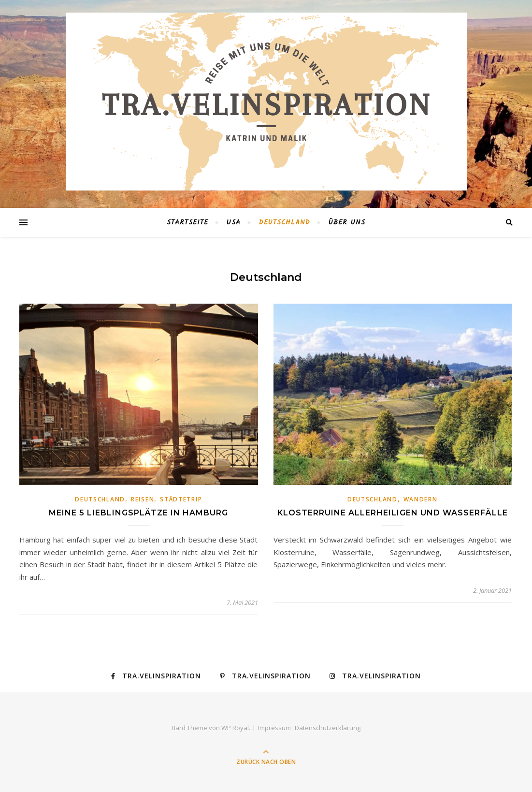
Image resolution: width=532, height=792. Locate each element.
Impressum (274, 728)
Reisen (143, 499)
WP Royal (235, 728)
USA (234, 222)
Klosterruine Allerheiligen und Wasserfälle (393, 513)
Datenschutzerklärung (328, 728)
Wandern (421, 499)
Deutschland (285, 222)
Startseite (187, 222)
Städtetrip (181, 499)
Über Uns (347, 222)
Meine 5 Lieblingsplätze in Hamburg (138, 513)
